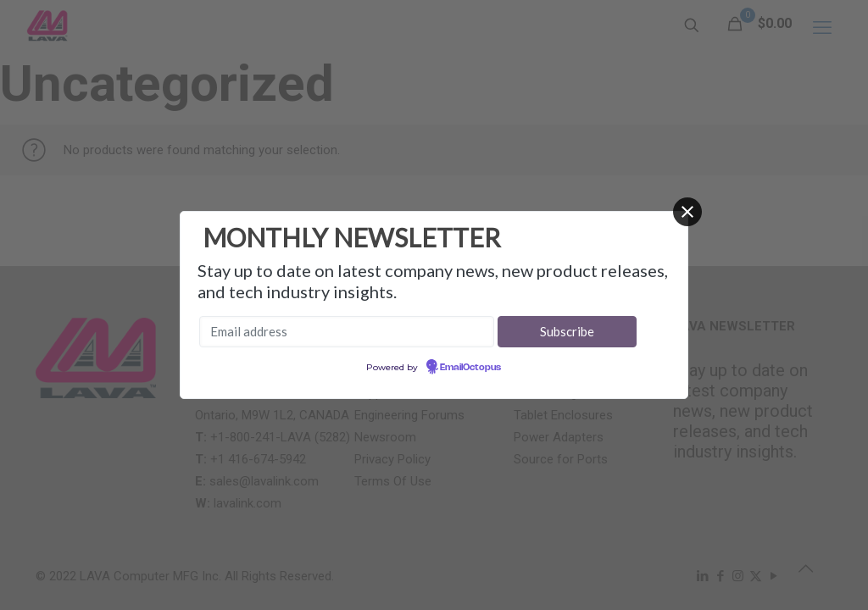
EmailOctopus (470, 368)
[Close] (687, 212)
